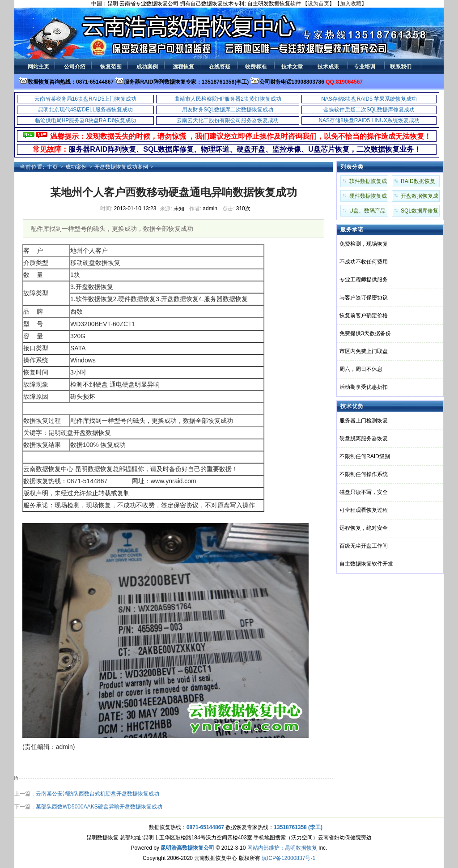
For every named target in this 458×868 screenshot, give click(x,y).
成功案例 (76, 167)
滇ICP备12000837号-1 (288, 858)
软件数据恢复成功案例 (368, 183)
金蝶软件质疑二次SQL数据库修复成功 (369, 110)
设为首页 (318, 4)
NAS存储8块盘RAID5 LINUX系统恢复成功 (369, 120)
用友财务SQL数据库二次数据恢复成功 (228, 110)
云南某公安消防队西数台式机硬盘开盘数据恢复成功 (98, 794)
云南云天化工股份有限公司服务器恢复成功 (228, 120)
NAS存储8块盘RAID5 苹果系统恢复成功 (369, 99)
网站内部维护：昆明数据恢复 (282, 848)
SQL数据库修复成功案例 (420, 212)
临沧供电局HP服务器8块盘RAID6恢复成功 (86, 120)
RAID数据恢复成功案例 (418, 183)
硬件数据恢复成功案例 (368, 197)
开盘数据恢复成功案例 (121, 167)
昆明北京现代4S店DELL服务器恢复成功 (86, 110)
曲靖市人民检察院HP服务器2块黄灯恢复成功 (228, 99)
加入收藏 (351, 4)
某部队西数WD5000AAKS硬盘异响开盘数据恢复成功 (99, 807)
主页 (52, 167)
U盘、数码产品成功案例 (367, 212)
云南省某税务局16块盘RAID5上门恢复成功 (86, 99)
